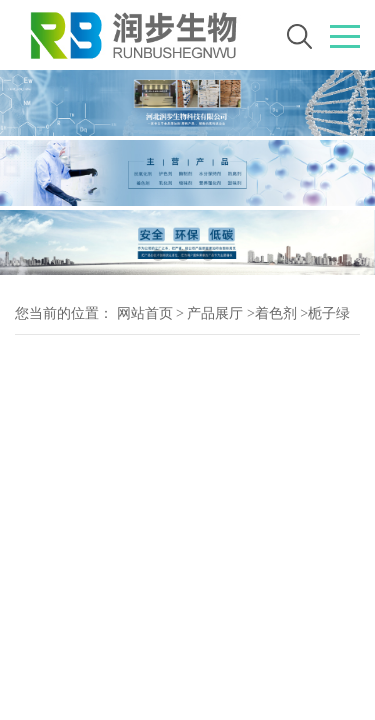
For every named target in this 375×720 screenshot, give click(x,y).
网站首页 (145, 313)
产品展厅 (215, 313)
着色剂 (276, 313)
